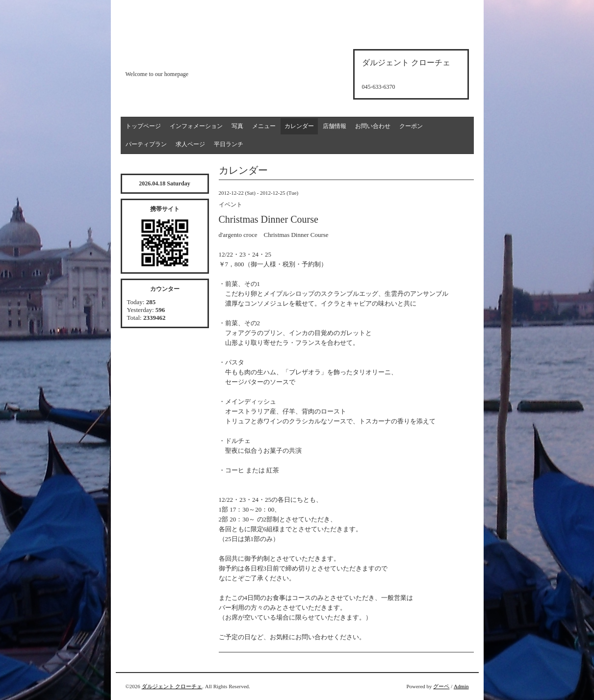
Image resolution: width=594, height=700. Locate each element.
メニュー (264, 126)
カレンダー (299, 126)
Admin (461, 686)
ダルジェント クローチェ (172, 686)
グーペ (441, 686)
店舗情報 (335, 126)
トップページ (143, 126)
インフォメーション (196, 126)
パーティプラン (146, 144)
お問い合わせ (373, 126)
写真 (237, 126)
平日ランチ (229, 144)
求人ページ (190, 144)
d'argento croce (174, 57)
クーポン (411, 126)
